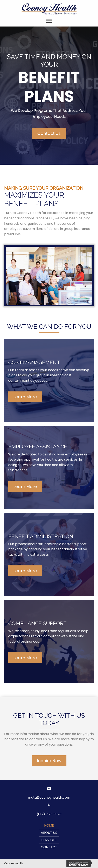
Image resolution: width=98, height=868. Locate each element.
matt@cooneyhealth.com (49, 797)
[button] (49, 133)
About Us (49, 833)
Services (49, 840)
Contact (49, 847)
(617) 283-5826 (49, 814)
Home (49, 825)
